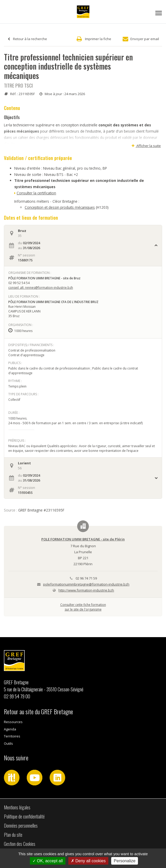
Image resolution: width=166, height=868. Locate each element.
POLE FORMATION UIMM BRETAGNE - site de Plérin (83, 539)
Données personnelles (21, 826)
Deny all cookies (88, 861)
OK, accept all (48, 861)
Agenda (10, 729)
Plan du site (13, 835)
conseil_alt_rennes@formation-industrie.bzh (41, 288)
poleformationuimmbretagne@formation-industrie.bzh (86, 584)
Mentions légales (17, 807)
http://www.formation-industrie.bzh (86, 590)
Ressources (13, 722)
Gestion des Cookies (20, 844)
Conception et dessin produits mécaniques (60, 207)
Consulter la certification (36, 193)
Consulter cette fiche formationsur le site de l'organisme (83, 607)
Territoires (12, 736)
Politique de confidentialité (24, 816)
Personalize (125, 861)
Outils (8, 743)
